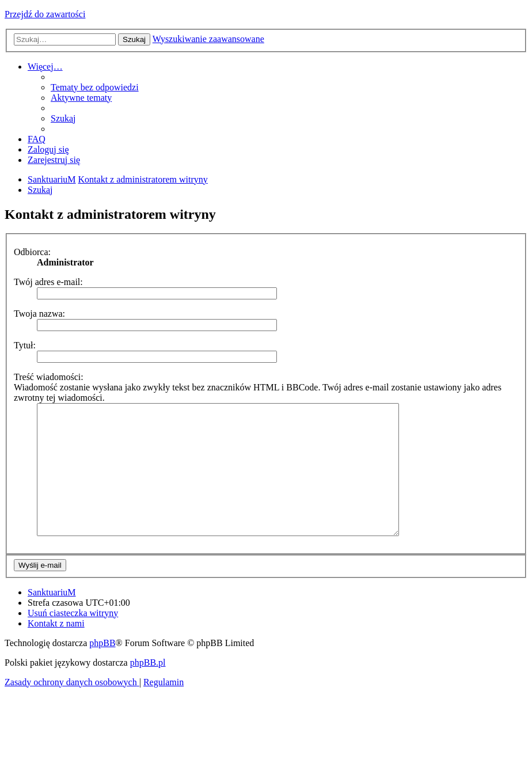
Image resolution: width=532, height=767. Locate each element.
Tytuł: (25, 345)
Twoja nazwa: (39, 314)
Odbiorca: (32, 252)
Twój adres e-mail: (48, 282)
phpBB (102, 669)
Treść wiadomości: (49, 377)
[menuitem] (95, 87)
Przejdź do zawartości (45, 14)
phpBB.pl (148, 688)
